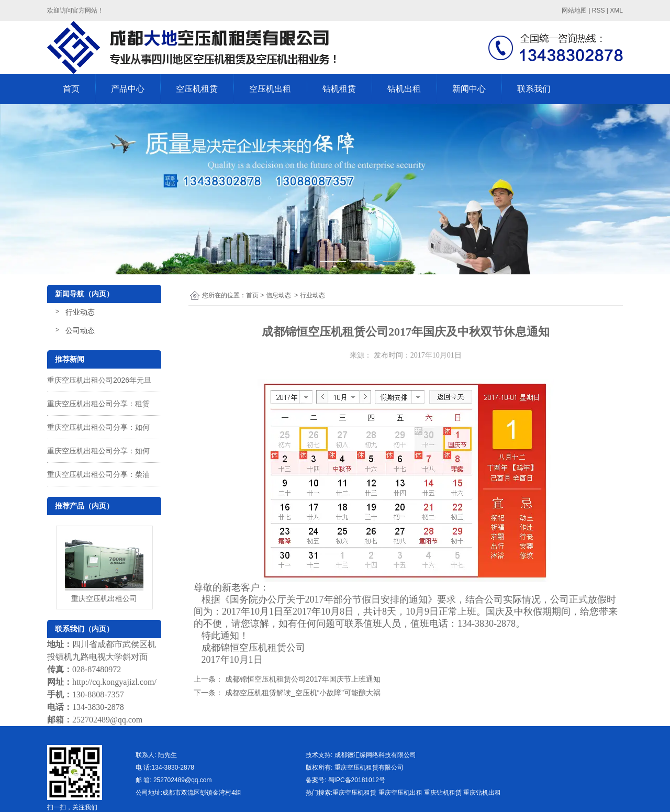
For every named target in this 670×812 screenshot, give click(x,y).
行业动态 (80, 312)
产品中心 (128, 89)
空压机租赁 (197, 89)
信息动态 (278, 295)
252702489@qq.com (107, 720)
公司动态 (80, 330)
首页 (71, 89)
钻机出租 (404, 89)
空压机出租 (270, 89)
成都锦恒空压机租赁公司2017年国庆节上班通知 (302, 679)
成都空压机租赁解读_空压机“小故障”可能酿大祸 (302, 693)
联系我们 (534, 89)
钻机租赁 (339, 89)
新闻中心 (469, 89)
